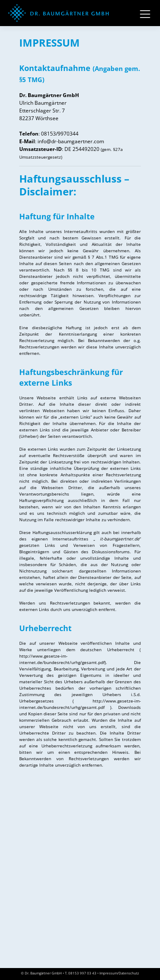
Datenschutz (129, 973)
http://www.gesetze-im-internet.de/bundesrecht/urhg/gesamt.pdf (62, 659)
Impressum (108, 973)
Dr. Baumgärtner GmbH (43, 973)
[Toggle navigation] (145, 13)
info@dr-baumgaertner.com (71, 141)
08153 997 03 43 (82, 973)
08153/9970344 (60, 134)
